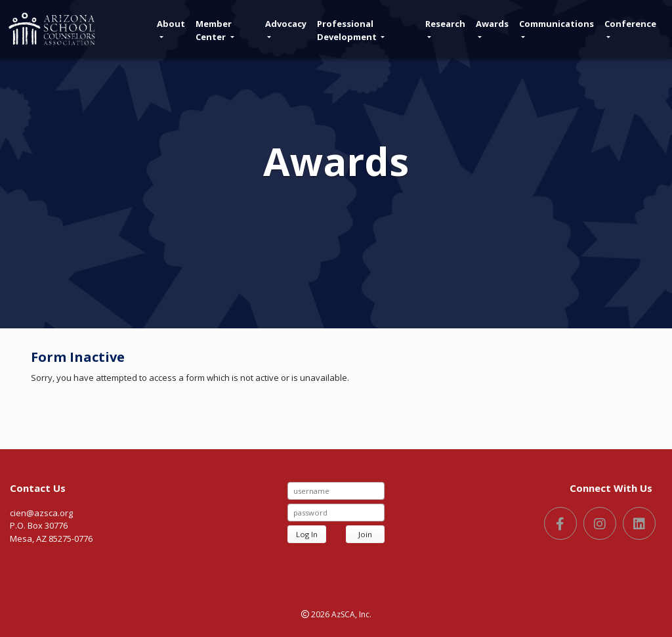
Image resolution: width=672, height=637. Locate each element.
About (171, 28)
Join (365, 534)
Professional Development (351, 30)
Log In (307, 534)
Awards (492, 28)
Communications (556, 28)
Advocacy (286, 28)
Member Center (215, 30)
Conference (630, 28)
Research (445, 28)
